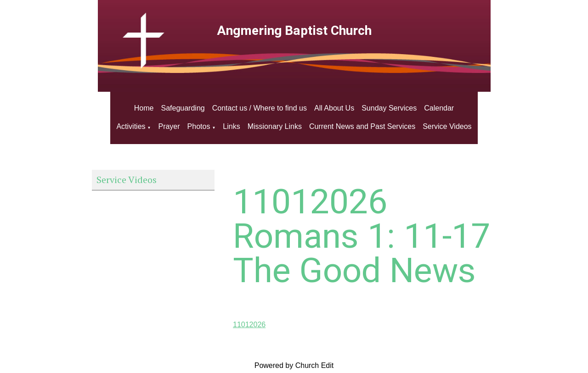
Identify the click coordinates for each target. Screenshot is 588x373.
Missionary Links (275, 126)
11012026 (249, 325)
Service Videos (447, 126)
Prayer (169, 126)
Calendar (439, 108)
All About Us (334, 108)
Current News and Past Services (362, 126)
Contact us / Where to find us (260, 108)
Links (231, 126)
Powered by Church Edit (294, 365)
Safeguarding (183, 108)
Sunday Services (389, 108)
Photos (199, 126)
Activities (131, 126)
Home (144, 108)
